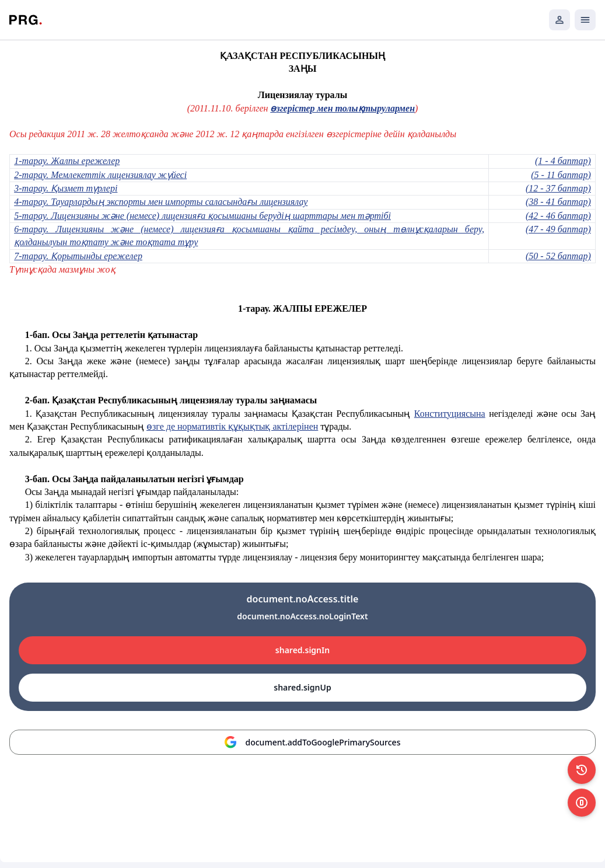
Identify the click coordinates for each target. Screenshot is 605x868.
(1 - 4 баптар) (563, 161)
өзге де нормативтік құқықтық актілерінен (232, 426)
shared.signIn (302, 650)
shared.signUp (302, 687)
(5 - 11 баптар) (561, 175)
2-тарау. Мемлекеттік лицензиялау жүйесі (100, 175)
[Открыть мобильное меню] (585, 20)
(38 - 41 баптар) (558, 202)
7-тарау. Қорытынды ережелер (78, 256)
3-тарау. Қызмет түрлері (66, 188)
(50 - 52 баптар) (558, 256)
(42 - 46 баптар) (558, 216)
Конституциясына (450, 414)
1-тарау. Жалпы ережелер (67, 161)
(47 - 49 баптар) (558, 229)
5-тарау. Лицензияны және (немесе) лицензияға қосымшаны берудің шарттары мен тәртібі (202, 216)
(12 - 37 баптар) (558, 188)
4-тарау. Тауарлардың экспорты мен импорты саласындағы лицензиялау (161, 202)
